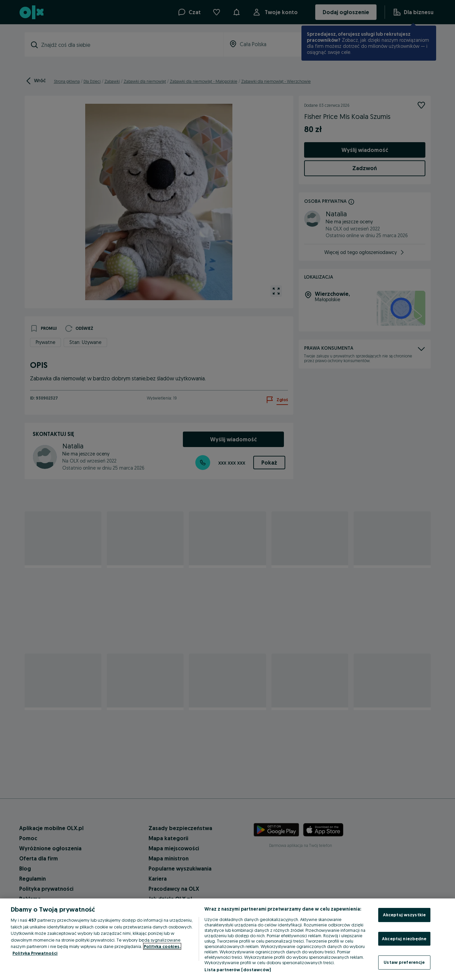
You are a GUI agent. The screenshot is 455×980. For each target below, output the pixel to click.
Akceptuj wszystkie (404, 915)
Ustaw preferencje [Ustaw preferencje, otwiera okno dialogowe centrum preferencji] (404, 962)
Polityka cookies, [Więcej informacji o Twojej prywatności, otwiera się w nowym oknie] (162, 946)
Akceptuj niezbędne (404, 939)
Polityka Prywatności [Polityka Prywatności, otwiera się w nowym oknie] (35, 953)
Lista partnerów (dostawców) (238, 970)
